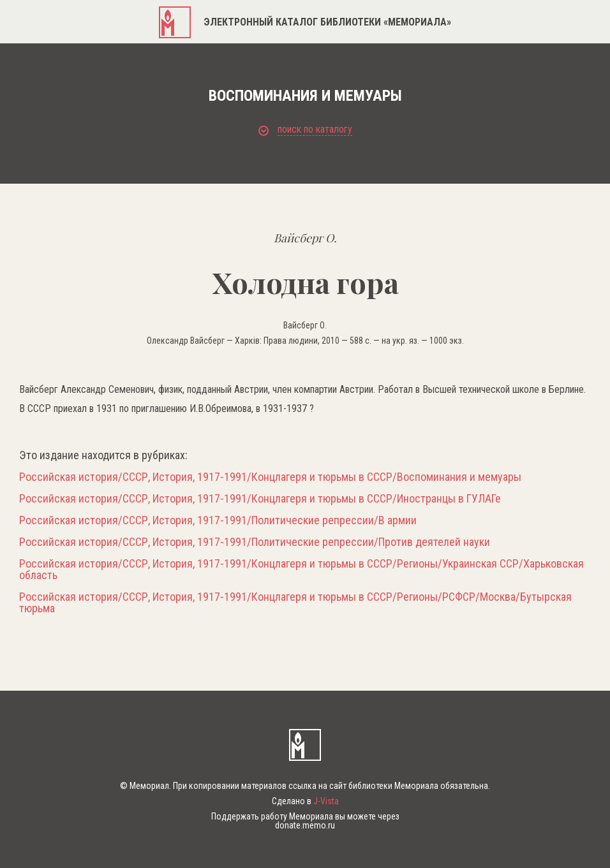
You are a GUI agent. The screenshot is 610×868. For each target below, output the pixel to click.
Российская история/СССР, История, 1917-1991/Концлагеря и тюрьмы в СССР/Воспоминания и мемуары (270, 477)
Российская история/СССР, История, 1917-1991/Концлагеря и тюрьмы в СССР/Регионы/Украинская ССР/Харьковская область (301, 570)
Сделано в (305, 801)
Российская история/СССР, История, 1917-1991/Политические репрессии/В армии (218, 520)
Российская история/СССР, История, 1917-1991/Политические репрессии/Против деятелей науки (255, 542)
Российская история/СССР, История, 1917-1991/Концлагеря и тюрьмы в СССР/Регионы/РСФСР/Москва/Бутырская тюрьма (295, 603)
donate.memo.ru (305, 825)
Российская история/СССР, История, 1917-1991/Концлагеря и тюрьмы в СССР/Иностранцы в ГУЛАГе (260, 499)
